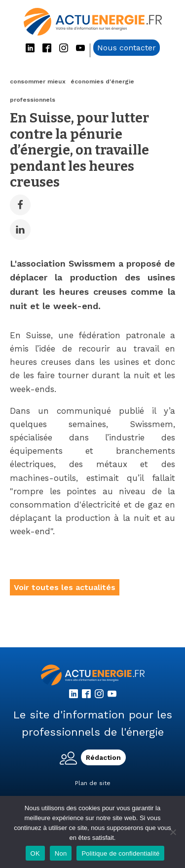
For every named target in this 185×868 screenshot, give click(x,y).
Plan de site (93, 783)
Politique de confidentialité (120, 853)
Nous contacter (127, 48)
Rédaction (103, 757)
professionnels (33, 100)
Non (61, 853)
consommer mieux (38, 81)
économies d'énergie (102, 81)
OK (35, 853)
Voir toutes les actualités (65, 587)
